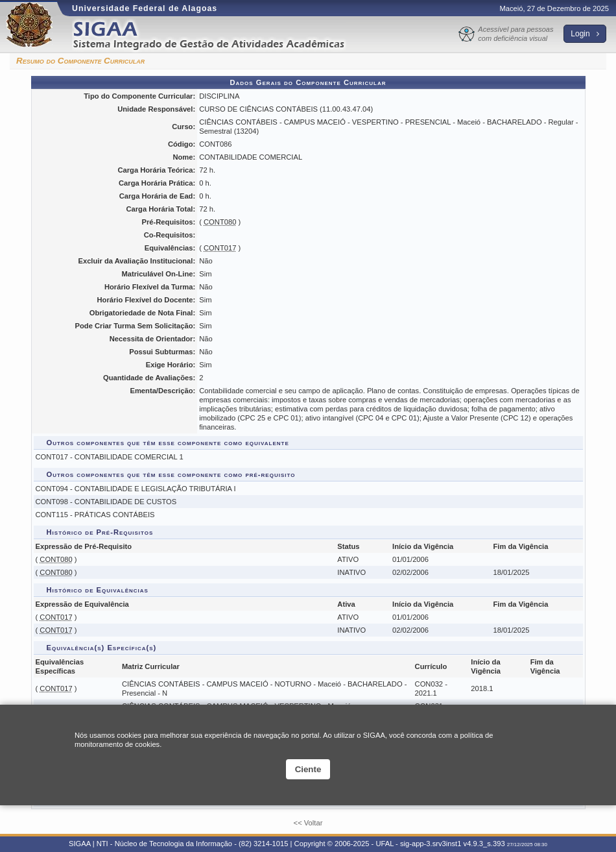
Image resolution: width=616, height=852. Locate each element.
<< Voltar (308, 823)
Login (585, 34)
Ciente (308, 769)
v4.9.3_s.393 (484, 844)
